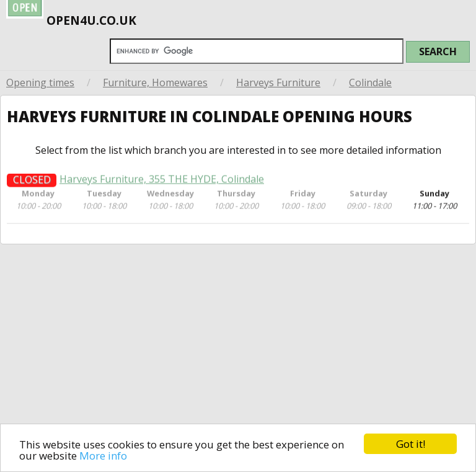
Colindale (370, 82)
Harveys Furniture (278, 82)
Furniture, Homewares (155, 82)
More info (103, 456)
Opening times (40, 82)
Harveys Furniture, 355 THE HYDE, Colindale (162, 183)
